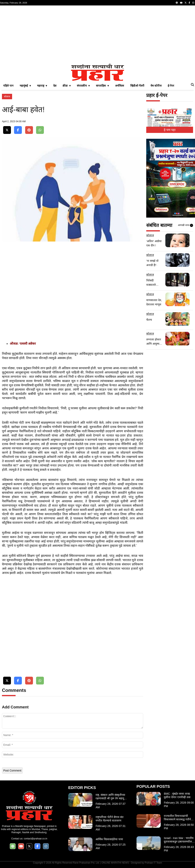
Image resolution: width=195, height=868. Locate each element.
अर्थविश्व (120, 86)
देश (55, 86)
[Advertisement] (97, 35)
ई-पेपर (171, 86)
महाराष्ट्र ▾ (42, 86)
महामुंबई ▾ (25, 86)
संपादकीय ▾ (83, 86)
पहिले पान (8, 86)
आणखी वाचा (185, 225)
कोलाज (7, 97)
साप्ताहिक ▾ (102, 86)
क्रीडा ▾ (67, 86)
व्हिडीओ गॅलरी (137, 86)
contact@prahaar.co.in (35, 839)
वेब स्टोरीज (156, 86)
